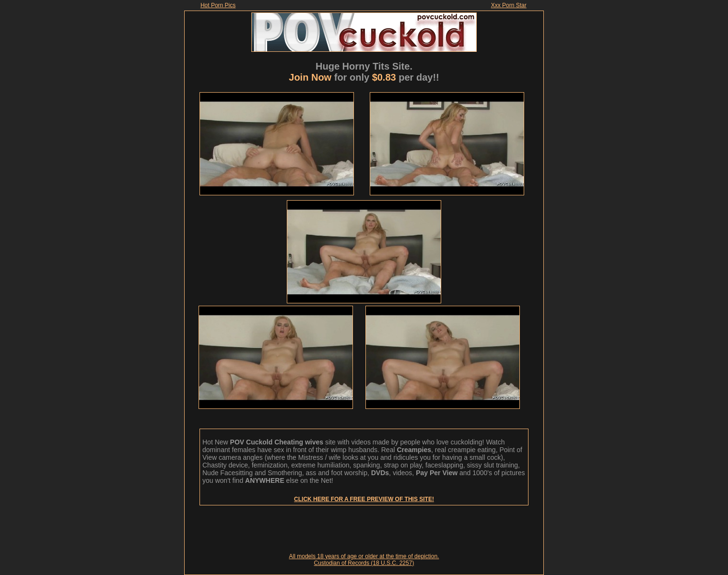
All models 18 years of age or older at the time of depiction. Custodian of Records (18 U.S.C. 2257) (364, 560)
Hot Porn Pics (218, 5)
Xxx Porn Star (509, 5)
